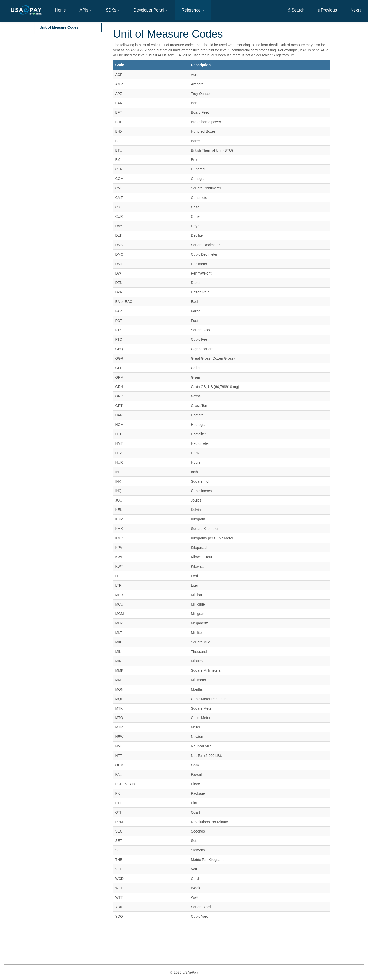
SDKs (113, 10)
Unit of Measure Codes (59, 27)
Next (356, 10)
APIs (86, 10)
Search (296, 10)
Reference (193, 10)
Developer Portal (151, 10)
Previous (327, 10)
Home (60, 10)
